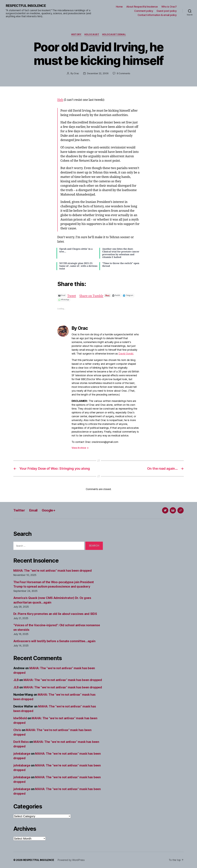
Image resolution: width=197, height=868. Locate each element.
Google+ (49, 510)
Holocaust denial (114, 34)
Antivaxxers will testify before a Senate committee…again (54, 641)
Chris (17, 730)
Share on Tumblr (91, 295)
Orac (76, 73)
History (76, 34)
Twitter (19, 510)
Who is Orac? (169, 7)
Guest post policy (167, 11)
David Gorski (126, 354)
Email (33, 510)
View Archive (80, 448)
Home (119, 7)
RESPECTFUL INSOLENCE (26, 6)
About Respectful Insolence (142, 7)
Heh (60, 100)
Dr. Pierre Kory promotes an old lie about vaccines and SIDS (55, 614)
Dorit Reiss (21, 742)
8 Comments (123, 73)
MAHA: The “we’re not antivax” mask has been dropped (53, 571)
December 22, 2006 (98, 73)
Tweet (72, 295)
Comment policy (144, 11)
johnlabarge (22, 754)
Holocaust (92, 34)
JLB (16, 680)
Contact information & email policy (157, 15)
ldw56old (20, 718)
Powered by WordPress (71, 860)
